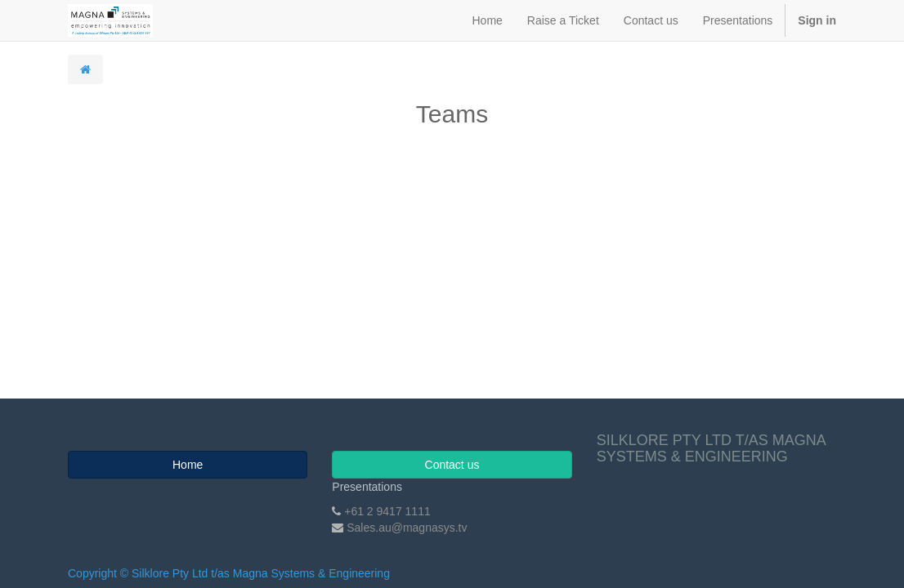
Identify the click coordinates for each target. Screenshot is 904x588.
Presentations (367, 487)
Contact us (452, 465)
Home (188, 465)
